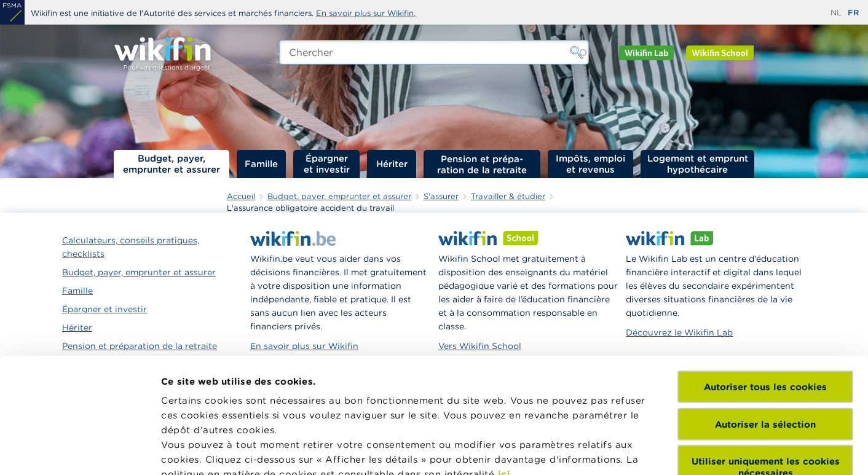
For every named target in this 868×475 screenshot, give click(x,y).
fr (853, 13)
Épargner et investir (327, 164)
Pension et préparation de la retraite (482, 164)
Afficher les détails (206, 451)
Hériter (392, 164)
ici (504, 355)
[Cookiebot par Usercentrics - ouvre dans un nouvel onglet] (80, 451)
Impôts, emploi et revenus (590, 164)
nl (836, 13)
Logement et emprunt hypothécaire (698, 164)
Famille (261, 164)
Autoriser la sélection (765, 304)
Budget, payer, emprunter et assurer (172, 164)
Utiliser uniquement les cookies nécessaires (766, 348)
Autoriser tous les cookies (765, 268)
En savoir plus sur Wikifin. (366, 13)
